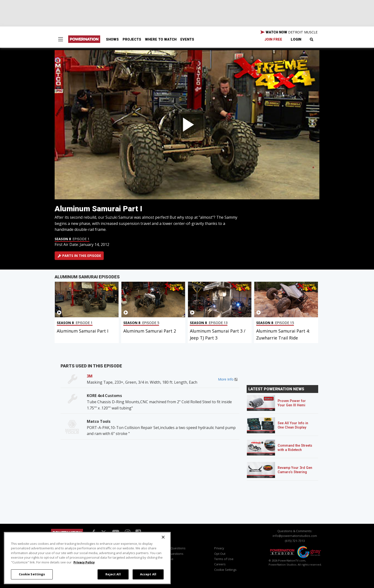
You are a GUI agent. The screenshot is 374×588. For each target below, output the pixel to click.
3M (90, 376)
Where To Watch (161, 40)
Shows (112, 40)
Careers (220, 564)
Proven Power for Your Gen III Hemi (292, 403)
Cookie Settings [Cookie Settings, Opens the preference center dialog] (32, 574)
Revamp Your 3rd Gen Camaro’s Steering (295, 470)
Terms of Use (224, 559)
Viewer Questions (173, 548)
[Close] (163, 537)
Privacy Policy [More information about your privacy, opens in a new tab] (84, 562)
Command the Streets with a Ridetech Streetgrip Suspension (295, 450)
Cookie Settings (225, 570)
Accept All (148, 574)
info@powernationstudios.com (295, 536)
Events (187, 40)
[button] (61, 40)
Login (296, 40)
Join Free (273, 40)
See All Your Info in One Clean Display (293, 425)
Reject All (113, 574)
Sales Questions (172, 554)
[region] (87, 558)
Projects (132, 40)
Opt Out (220, 554)
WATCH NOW (289, 32)
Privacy (219, 548)
